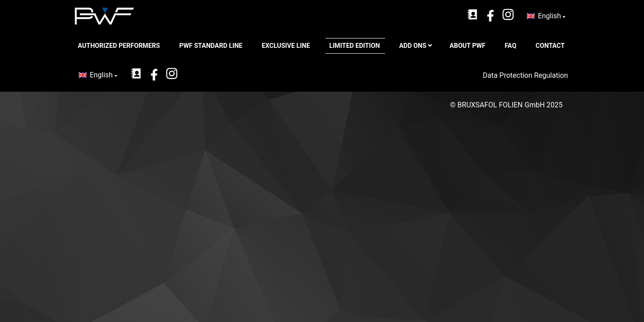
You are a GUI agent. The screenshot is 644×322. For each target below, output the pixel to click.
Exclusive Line (286, 46)
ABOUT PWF (468, 46)
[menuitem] (546, 16)
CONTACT (551, 46)
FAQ (512, 46)
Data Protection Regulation (526, 75)
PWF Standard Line (212, 46)
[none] (546, 16)
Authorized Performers (120, 46)
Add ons (415, 46)
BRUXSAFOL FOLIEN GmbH (501, 105)
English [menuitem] (550, 16)
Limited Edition (355, 46)
